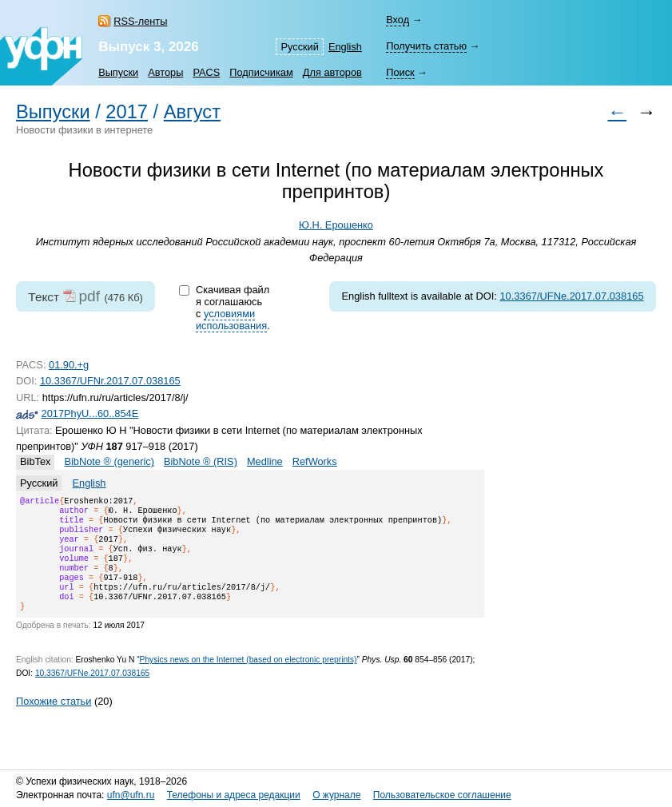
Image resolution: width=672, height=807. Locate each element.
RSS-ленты (140, 21)
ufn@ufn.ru (131, 796)
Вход (398, 20)
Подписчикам (261, 72)
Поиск (400, 72)
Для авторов (332, 72)
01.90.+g (69, 365)
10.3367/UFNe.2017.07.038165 (571, 296)
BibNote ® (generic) (109, 461)
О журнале (336, 796)
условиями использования (231, 320)
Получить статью (426, 46)
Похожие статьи (54, 720)
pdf (89, 296)
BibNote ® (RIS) (201, 461)
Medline (265, 461)
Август (192, 112)
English (345, 47)
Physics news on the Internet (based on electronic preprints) (249, 679)
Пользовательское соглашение (442, 796)
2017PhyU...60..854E (90, 413)
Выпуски (118, 72)
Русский (299, 47)
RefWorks (315, 461)
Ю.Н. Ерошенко (336, 225)
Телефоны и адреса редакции (234, 796)
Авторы (165, 72)
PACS (206, 72)
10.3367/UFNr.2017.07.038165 (110, 381)
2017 (127, 112)
